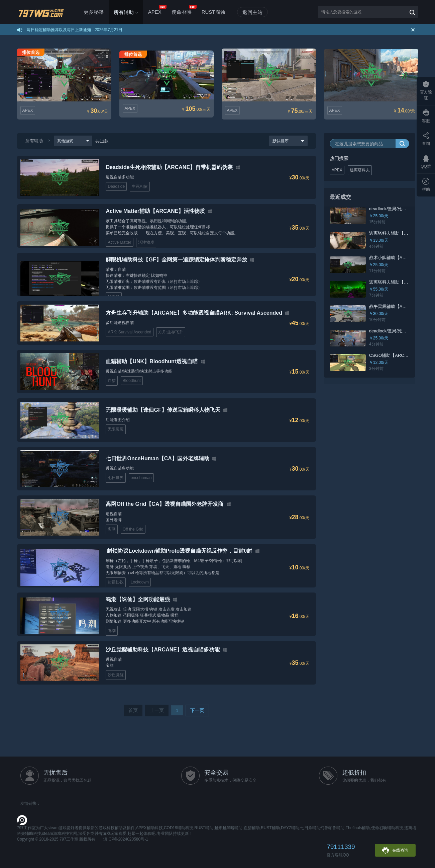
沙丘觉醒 (116, 675)
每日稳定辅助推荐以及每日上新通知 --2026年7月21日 (75, 30)
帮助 (426, 185)
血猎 (112, 381)
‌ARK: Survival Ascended (129, 332)
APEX (157, 10)
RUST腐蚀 (213, 12)
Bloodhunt (132, 381)
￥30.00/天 (379, 314)
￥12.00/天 (379, 363)
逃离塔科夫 (360, 170)
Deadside (116, 186)
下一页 (197, 710)
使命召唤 (184, 10)
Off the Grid (133, 529)
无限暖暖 (116, 429)
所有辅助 (34, 141)
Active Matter (119, 242)
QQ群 (426, 162)
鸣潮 (112, 631)
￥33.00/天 (379, 240)
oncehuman (141, 478)
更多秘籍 (94, 12)
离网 (112, 529)
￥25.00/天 (379, 216)
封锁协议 (116, 582)
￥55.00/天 (379, 289)
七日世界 (116, 478)
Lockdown (140, 582)
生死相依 (140, 186)
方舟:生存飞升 (171, 332)
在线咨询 (395, 850)
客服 (426, 116)
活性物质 (146, 242)
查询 (426, 139)
